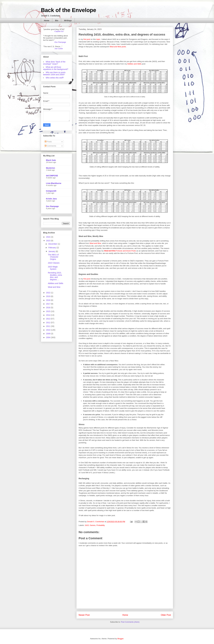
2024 (49, 237)
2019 (49, 296)
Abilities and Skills (134, 64)
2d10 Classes (54, 263)
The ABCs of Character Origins (53, 257)
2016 (49, 308)
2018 (49, 300)
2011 (49, 326)
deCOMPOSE (52, 176)
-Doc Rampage (60, 42)
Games (93, 525)
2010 (49, 330)
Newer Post (84, 615)
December (53, 244)
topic (98, 39)
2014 (49, 315)
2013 (49, 319)
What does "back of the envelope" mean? (54, 63)
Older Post (166, 615)
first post (87, 39)
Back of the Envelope (69, 10)
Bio (57, 20)
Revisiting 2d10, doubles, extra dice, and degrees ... (55, 276)
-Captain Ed (59, 31)
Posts (48, 142)
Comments (50, 146)
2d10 (87, 525)
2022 (49, 293)
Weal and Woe (95, 243)
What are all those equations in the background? (56, 68)
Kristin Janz (51, 199)
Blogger (120, 639)
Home (47, 20)
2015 (49, 311)
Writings (68, 20)
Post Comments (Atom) (130, 622)
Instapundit (51, 191)
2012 (49, 323)
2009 (49, 334)
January (52, 251)
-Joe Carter (58, 49)
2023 (49, 241)
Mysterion (50, 168)
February (52, 248)
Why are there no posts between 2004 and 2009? (54, 73)
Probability (101, 525)
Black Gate (51, 160)
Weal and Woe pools (118, 47)
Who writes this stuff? (55, 78)
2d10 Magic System (53, 268)
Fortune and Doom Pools (120, 251)
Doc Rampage (52, 206)
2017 (49, 304)
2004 (49, 337)
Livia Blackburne (54, 183)
